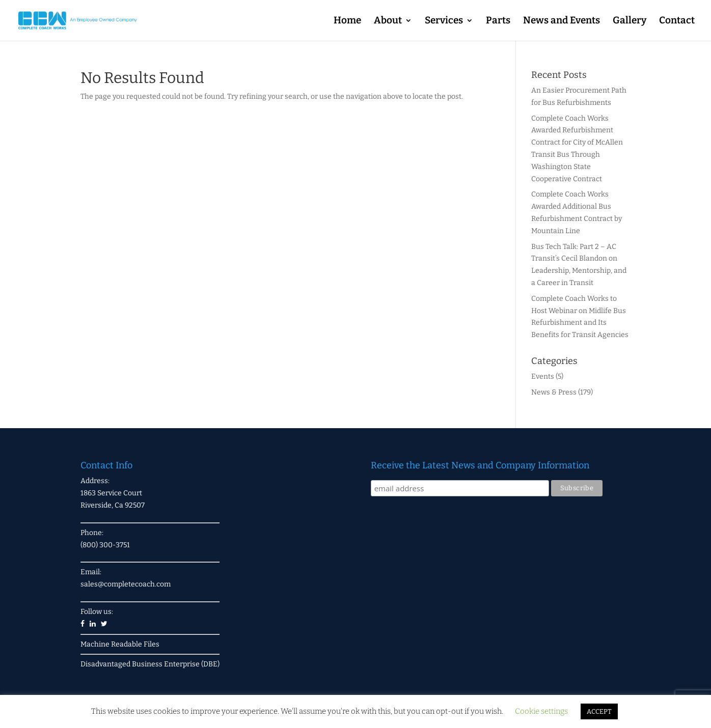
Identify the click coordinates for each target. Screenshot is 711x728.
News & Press (554, 392)
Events (543, 376)
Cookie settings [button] (541, 711)
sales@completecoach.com (126, 584)
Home (347, 21)
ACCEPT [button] (599, 711)
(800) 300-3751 (105, 545)
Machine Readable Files (120, 644)
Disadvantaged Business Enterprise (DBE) (150, 664)
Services (444, 21)
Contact (677, 21)
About (388, 21)
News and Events (562, 21)
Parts (498, 21)
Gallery (630, 21)
